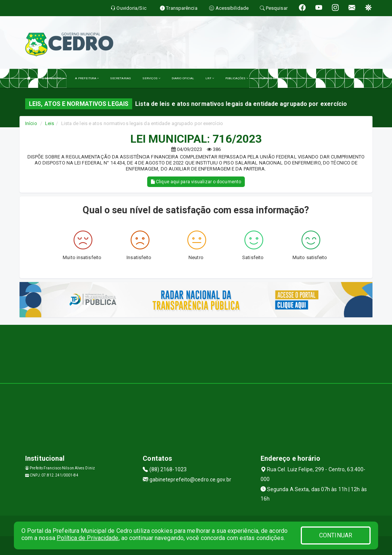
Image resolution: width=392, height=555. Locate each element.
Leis (50, 123)
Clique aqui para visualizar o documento (196, 182)
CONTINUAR (336, 535)
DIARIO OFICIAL (183, 78)
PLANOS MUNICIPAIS (275, 78)
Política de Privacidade (87, 538)
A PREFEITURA (87, 78)
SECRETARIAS (121, 78)
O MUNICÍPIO (53, 78)
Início (31, 123)
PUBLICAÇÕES (237, 78)
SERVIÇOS (151, 78)
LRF (210, 78)
